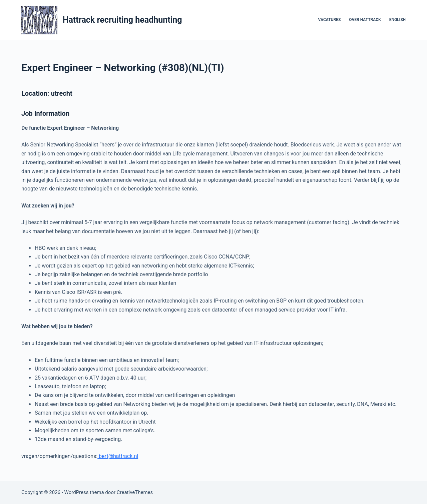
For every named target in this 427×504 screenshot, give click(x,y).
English (397, 20)
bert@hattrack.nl (118, 456)
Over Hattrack (365, 20)
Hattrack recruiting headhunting (122, 20)
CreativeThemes (135, 492)
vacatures (330, 20)
